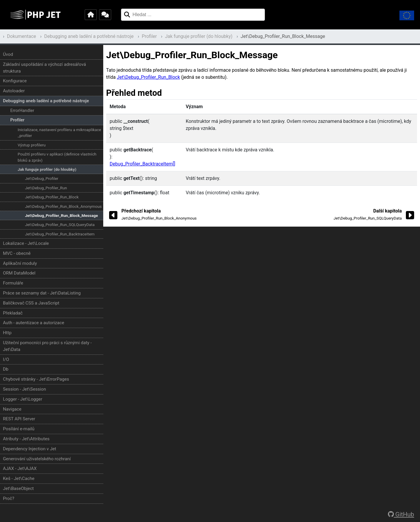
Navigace (12, 409)
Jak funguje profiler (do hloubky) (199, 36)
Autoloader (14, 91)
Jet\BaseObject (18, 488)
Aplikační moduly (20, 263)
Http (7, 333)
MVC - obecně (17, 253)
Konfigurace (15, 81)
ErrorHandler (22, 111)
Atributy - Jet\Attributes (26, 439)
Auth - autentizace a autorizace (34, 323)
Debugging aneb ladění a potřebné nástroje (89, 36)
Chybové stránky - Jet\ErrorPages (36, 379)
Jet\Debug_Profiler (42, 178)
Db (6, 369)
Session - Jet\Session (24, 389)
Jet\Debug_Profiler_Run (46, 188)
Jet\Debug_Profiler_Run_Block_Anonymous (63, 206)
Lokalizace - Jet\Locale (26, 243)
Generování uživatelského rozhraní (37, 459)
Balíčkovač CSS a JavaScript (31, 303)
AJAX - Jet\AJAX (20, 469)
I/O (6, 359)
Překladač (13, 313)
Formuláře (13, 283)
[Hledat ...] (127, 15)
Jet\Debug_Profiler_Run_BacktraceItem (60, 234)
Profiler (149, 36)
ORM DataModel (19, 273)
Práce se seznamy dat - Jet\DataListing (42, 293)
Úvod (8, 54)
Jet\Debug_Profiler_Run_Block (52, 197)
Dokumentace (22, 36)
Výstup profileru (32, 145)
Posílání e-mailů (19, 429)
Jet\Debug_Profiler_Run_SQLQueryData (60, 225)
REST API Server (19, 419)
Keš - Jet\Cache (19, 478)
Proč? (9, 498)
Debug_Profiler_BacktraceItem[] (142, 164)
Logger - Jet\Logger (23, 399)
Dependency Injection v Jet (30, 449)
